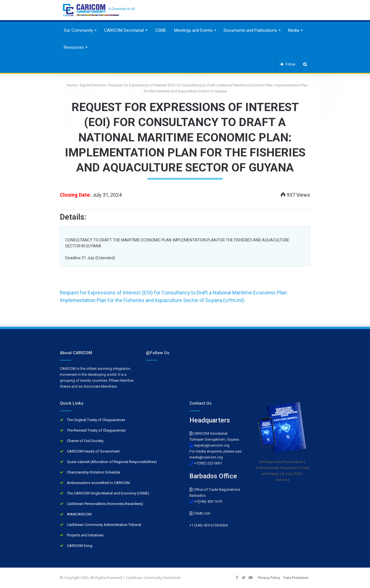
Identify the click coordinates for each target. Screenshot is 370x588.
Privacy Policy (269, 578)
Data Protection (296, 578)
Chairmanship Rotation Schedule (94, 472)
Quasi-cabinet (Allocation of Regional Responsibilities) (112, 462)
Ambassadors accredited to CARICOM (98, 483)
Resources (74, 47)
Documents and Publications (250, 30)
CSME (161, 30)
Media (294, 30)
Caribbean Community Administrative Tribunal (104, 525)
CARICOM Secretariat (124, 30)
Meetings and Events (193, 30)
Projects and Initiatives (85, 535)
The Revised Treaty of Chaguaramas (96, 430)
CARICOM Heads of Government (93, 451)
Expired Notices (93, 85)
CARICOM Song (80, 546)
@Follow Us (158, 353)
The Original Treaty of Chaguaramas (96, 420)
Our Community (78, 30)
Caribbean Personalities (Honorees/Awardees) (105, 504)
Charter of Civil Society (85, 441)
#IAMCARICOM (79, 514)
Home (70, 85)
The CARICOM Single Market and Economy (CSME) (108, 493)
